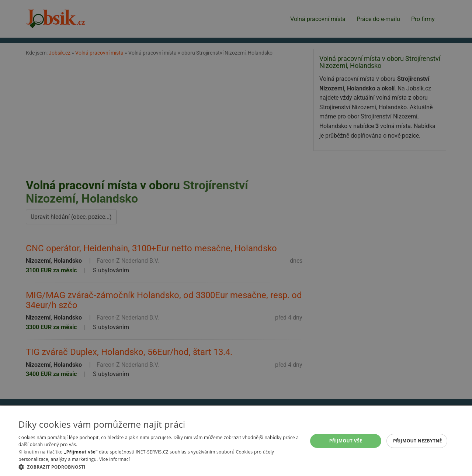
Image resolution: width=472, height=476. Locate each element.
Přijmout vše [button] (346, 441)
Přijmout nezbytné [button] (418, 441)
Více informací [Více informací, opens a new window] (114, 459)
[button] (159, 467)
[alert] (236, 238)
